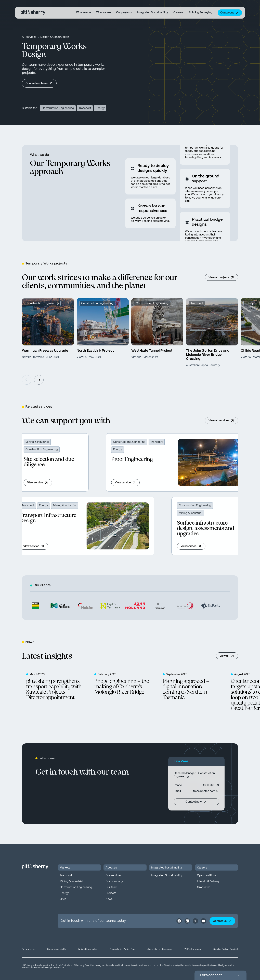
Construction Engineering (76, 887)
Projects (111, 893)
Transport (66, 876)
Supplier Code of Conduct (226, 949)
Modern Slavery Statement (160, 949)
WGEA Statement (193, 949)
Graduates (204, 887)
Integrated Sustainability (167, 876)
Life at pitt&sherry (208, 881)
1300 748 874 (211, 785)
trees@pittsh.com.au (206, 791)
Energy (64, 893)
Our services (113, 876)
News (109, 899)
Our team (112, 887)
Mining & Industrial (71, 881)
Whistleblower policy (88, 949)
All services (29, 37)
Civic (63, 899)
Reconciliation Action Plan (122, 949)
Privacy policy (29, 949)
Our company (114, 881)
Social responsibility (57, 949)
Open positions (207, 876)
